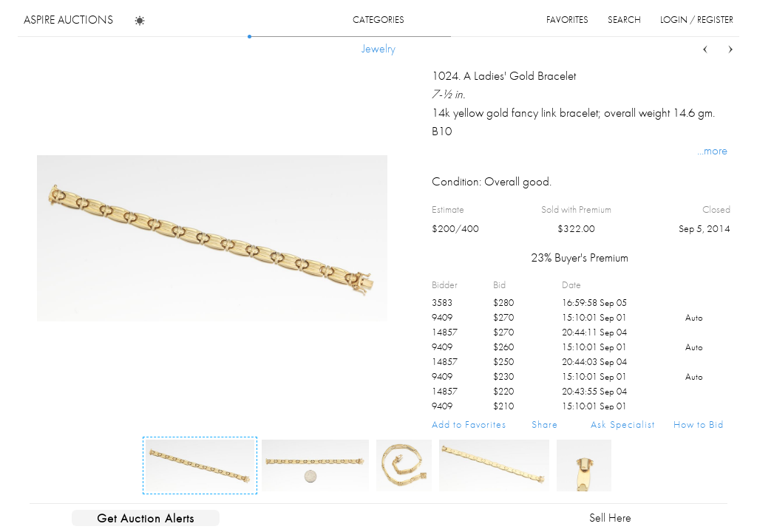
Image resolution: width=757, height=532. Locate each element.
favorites (567, 20)
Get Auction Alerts (146, 518)
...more (712, 150)
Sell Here (610, 518)
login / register (697, 20)
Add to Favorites (469, 424)
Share (545, 424)
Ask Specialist (623, 424)
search (624, 20)
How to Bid (699, 424)
